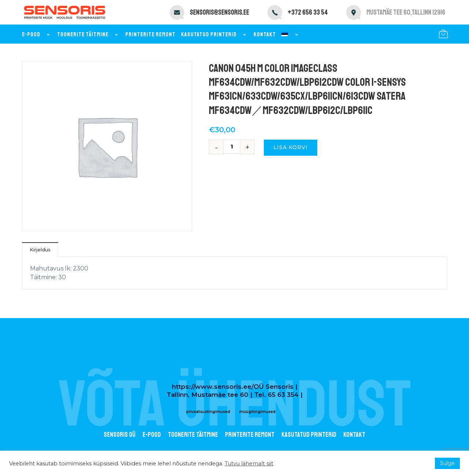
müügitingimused (257, 412)
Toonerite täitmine (88, 34)
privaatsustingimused (208, 412)
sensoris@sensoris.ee (219, 12)
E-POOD (152, 435)
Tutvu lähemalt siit (249, 464)
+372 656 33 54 (308, 12)
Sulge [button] (447, 463)
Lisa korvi (291, 147)
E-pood (37, 34)
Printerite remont (150, 34)
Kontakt (265, 34)
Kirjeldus (40, 250)
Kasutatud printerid (215, 34)
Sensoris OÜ (120, 435)
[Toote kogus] (234, 147)
